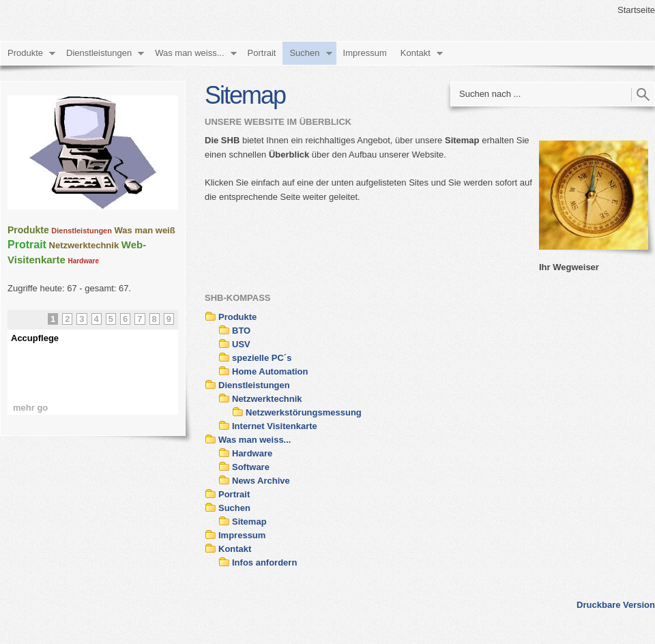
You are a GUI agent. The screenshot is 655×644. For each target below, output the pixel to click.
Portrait (262, 53)
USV (241, 344)
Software (251, 467)
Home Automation (270, 371)
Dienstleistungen (99, 53)
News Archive (261, 481)
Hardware (252, 453)
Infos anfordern (264, 562)
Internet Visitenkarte (275, 426)
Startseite (636, 10)
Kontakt (416, 53)
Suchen (304, 53)
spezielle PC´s (262, 358)
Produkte (25, 53)
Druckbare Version (616, 605)
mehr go (30, 408)
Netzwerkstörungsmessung (304, 412)
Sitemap (249, 522)
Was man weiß (145, 230)
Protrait (27, 245)
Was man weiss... (189, 53)
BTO (241, 331)
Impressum (365, 53)
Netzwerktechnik (267, 399)
